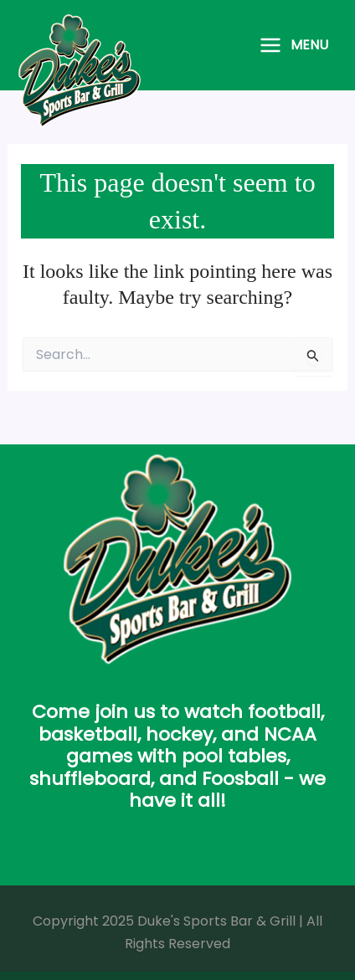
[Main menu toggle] (293, 45)
